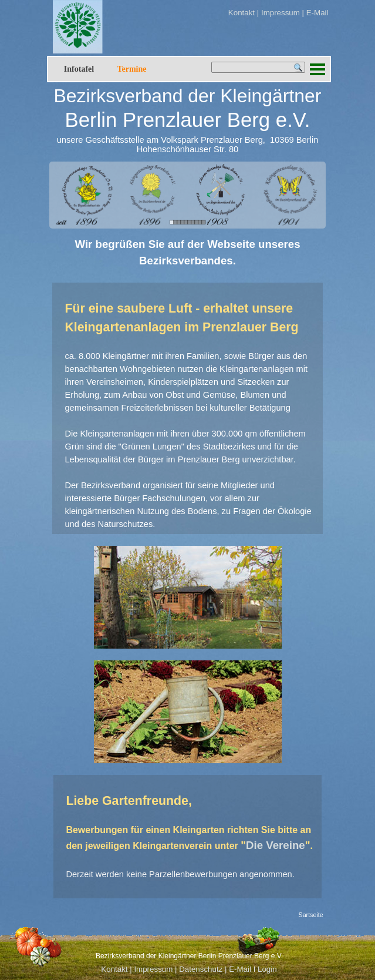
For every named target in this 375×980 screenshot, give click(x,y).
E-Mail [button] (317, 13)
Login (267, 969)
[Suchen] (258, 67)
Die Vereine (276, 845)
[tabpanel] (230, 12)
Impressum (279, 13)
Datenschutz (201, 969)
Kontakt (241, 13)
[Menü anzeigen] (318, 69)
